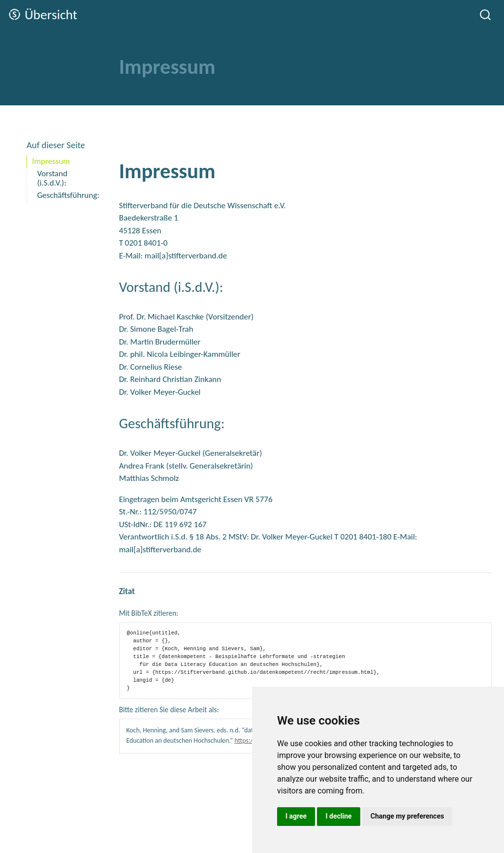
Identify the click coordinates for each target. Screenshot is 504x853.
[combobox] (486, 15)
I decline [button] (338, 816)
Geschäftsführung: (67, 195)
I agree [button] (296, 816)
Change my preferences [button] (407, 816)
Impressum (51, 161)
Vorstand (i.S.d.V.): (52, 178)
